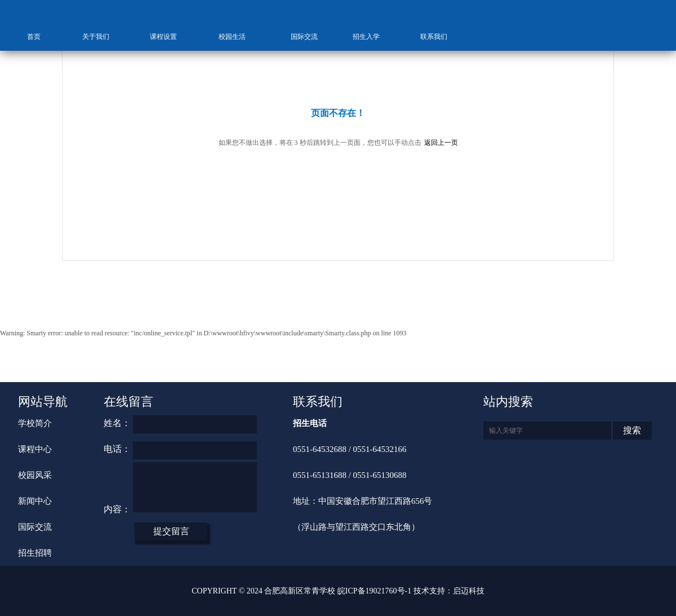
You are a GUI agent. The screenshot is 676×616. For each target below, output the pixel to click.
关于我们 (101, 37)
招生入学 (372, 37)
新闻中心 (35, 501)
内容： (117, 509)
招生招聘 (35, 553)
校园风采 (35, 475)
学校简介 (35, 423)
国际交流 (304, 37)
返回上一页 (441, 143)
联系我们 (439, 37)
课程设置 (169, 37)
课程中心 (35, 449)
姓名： (117, 423)
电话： (117, 449)
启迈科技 (469, 591)
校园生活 (237, 37)
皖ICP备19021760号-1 (374, 591)
